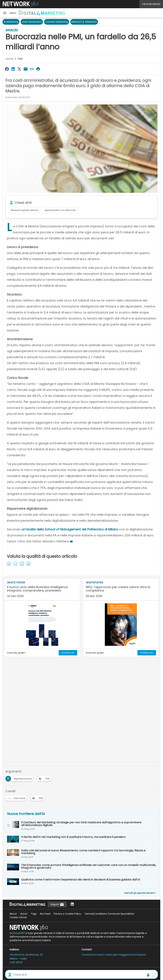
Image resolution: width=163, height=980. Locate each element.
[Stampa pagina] (38, 69)
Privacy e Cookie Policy (67, 914)
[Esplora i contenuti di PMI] (45, 778)
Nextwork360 (17, 933)
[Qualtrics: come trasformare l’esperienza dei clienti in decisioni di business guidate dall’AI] (81, 882)
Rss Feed (45, 914)
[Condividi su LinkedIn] (13, 69)
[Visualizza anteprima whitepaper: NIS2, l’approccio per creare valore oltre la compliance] (121, 625)
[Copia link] (32, 69)
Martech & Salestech (84, 22)
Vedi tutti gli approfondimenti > (140, 893)
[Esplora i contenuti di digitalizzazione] (20, 778)
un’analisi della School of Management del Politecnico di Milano (70, 529)
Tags (34, 914)
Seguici (57, 904)
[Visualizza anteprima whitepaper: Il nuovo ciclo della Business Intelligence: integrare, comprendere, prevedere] (42, 625)
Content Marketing (57, 22)
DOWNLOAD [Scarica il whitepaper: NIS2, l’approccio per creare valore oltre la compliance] (147, 653)
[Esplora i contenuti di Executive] (17, 797)
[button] (9, 13)
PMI (20, 59)
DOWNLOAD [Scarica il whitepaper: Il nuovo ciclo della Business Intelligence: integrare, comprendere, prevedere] (68, 653)
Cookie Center (18, 917)
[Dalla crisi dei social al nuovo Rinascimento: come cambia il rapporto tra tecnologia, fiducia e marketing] (81, 854)
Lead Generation (32, 22)
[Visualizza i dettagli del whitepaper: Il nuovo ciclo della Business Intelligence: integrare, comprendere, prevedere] (42, 590)
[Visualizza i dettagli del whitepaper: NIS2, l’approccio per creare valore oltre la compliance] (121, 590)
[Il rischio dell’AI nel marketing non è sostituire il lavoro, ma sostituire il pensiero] (81, 840)
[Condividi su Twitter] (19, 69)
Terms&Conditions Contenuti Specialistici (109, 914)
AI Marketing (11, 22)
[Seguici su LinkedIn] (72, 904)
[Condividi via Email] (26, 69)
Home (10, 59)
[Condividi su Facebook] (7, 69)
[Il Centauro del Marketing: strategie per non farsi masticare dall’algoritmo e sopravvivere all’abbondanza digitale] (81, 826)
